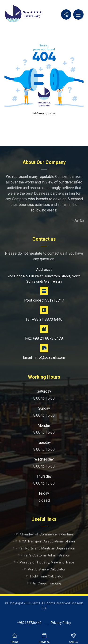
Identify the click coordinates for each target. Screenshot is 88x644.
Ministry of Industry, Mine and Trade (44, 562)
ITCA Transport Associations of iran (44, 541)
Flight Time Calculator (44, 576)
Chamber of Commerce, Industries (44, 534)
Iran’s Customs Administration (44, 555)
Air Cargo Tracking (44, 583)
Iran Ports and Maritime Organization (44, 548)
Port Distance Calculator (44, 569)
